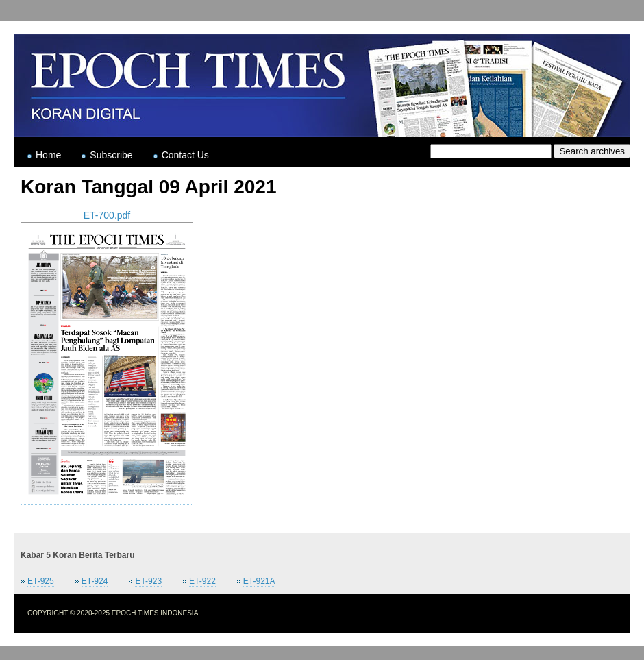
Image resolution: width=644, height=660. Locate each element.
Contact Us (185, 155)
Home (48, 155)
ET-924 (95, 581)
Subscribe (111, 155)
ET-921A (259, 581)
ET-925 (41, 581)
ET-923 (148, 581)
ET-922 (202, 581)
